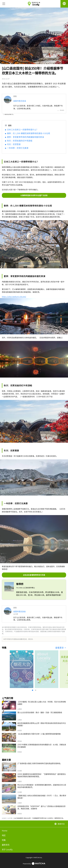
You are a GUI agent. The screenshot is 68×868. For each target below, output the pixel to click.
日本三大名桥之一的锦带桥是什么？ (23, 129)
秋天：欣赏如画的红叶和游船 (20, 141)
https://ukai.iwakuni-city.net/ (14, 297)
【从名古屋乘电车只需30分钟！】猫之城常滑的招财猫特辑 (39, 734)
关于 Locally (7, 849)
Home (5, 831)
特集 (4, 840)
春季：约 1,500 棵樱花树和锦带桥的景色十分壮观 (29, 133)
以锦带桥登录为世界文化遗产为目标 (34, 195)
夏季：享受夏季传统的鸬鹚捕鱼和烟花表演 (26, 137)
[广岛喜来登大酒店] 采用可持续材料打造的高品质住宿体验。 (40, 763)
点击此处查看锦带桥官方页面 (34, 575)
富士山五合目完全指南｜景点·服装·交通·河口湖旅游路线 (40, 712)
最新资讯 (6, 845)
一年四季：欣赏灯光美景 (18, 148)
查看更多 (60, 648)
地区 (4, 835)
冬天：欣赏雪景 (14, 144)
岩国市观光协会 (20, 101)
